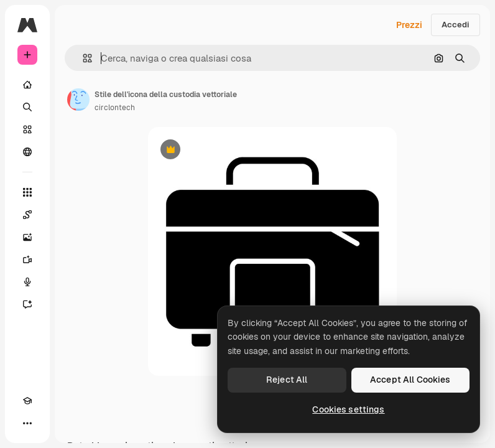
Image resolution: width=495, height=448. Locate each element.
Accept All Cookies (410, 380)
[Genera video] (27, 259)
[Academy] (27, 401)
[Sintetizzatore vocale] (27, 282)
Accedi (456, 25)
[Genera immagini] (27, 237)
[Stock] (27, 129)
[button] (82, 58)
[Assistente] (27, 304)
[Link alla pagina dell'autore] (78, 100)
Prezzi (409, 25)
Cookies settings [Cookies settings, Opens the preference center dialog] (348, 409)
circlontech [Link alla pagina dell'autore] (115, 108)
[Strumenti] (27, 192)
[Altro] (27, 423)
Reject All (287, 380)
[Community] (27, 152)
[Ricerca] (27, 107)
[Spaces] (27, 215)
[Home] (27, 85)
